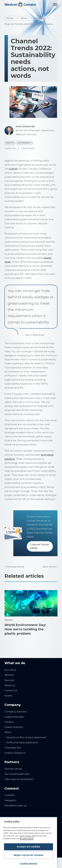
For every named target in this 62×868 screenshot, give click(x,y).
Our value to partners (17, 774)
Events (8, 696)
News (24, 18)
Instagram (10, 800)
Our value (10, 670)
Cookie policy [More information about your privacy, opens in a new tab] (27, 839)
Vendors (9, 675)
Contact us (11, 690)
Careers (9, 722)
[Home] (20, 5)
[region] (29, 842)
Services (9, 680)
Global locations (14, 727)
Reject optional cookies (29, 855)
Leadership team (14, 717)
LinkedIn (10, 795)
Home (10, 18)
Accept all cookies (29, 847)
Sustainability (25, 143)
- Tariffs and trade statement (21, 743)
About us (10, 685)
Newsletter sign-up (16, 806)
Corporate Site (13, 748)
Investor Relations (15, 753)
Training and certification (19, 779)
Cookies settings (28, 864)
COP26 (13, 169)
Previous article (15, 567)
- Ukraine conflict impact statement (25, 737)
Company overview (16, 712)
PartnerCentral (13, 769)
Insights (39, 18)
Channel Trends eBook (39, 546)
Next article (49, 567)
